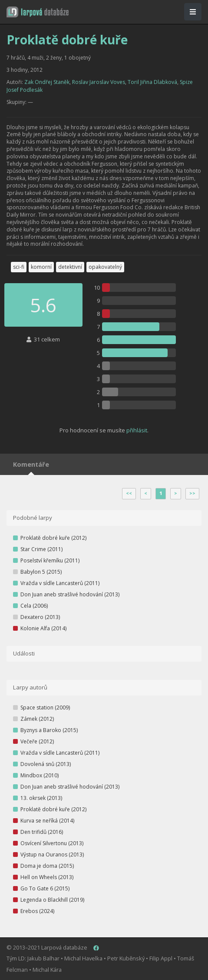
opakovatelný (105, 267)
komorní (41, 267)
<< (129, 493)
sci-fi (19, 267)
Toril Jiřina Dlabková (152, 82)
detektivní (70, 267)
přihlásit (137, 430)
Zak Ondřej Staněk (47, 82)
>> (192, 493)
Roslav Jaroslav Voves (99, 82)
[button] (38, 12)
